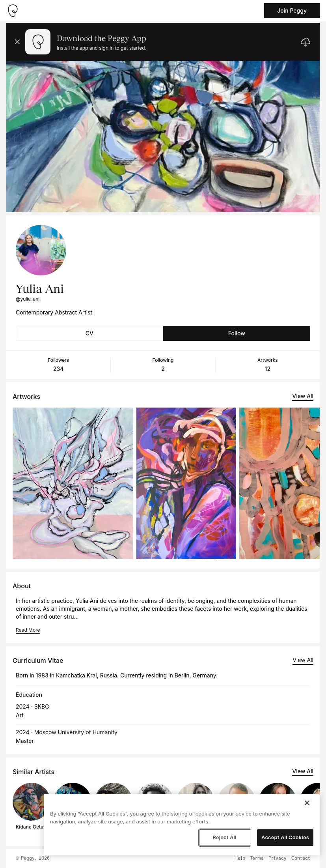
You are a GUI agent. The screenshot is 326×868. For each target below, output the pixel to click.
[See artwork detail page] (73, 483)
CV (89, 333)
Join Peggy (292, 10)
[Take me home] (13, 11)
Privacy (278, 859)
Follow (237, 333)
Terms (257, 859)
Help (240, 859)
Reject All (224, 837)
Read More (28, 630)
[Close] (307, 803)
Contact (301, 859)
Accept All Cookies (285, 837)
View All (303, 396)
